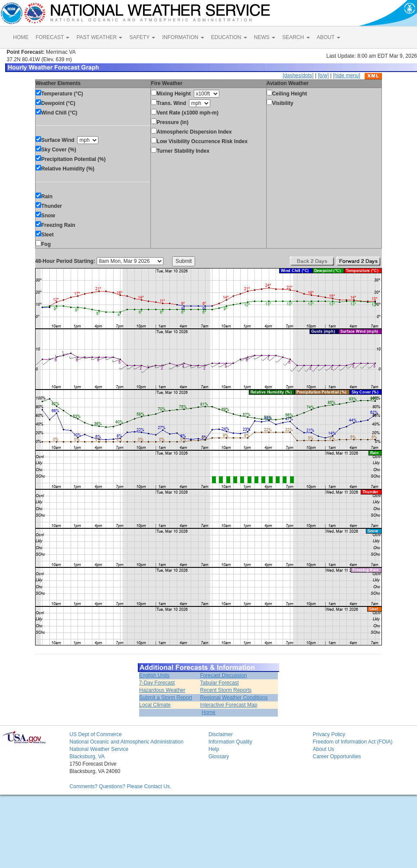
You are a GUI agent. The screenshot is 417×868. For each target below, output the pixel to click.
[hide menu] (347, 75)
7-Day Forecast (157, 683)
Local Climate (155, 705)
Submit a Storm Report (166, 698)
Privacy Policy (329, 734)
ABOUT (329, 37)
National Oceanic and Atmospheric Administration (126, 742)
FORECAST (52, 37)
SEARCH (296, 37)
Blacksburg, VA (87, 757)
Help (214, 749)
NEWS (265, 37)
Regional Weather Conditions (234, 698)
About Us (323, 749)
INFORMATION (183, 37)
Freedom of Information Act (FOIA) (352, 742)
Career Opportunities (337, 757)
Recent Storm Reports (226, 690)
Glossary (219, 757)
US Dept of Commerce (96, 734)
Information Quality (230, 742)
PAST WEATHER (99, 37)
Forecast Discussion (224, 675)
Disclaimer (221, 734)
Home (208, 712)
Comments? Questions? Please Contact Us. (120, 786)
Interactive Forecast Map (229, 705)
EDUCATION (229, 37)
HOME (21, 37)
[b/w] (323, 75)
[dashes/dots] (298, 75)
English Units (154, 675)
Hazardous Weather (162, 690)
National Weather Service (99, 749)
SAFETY (142, 37)
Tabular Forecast (220, 683)
